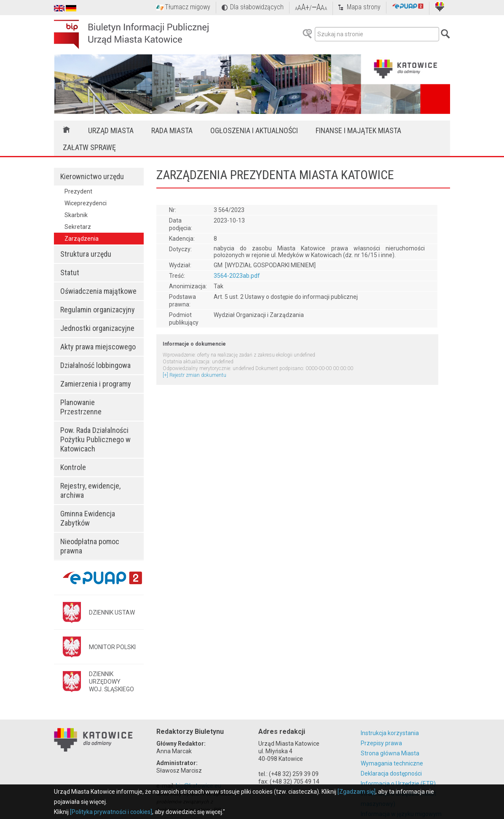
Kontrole (73, 467)
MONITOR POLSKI (112, 647)
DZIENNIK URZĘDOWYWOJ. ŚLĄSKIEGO (111, 682)
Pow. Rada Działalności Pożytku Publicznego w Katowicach (95, 439)
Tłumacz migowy (188, 7)
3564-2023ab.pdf (237, 276)
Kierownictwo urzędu (92, 176)
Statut (70, 273)
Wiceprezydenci (86, 203)
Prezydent (78, 191)
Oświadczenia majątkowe (98, 291)
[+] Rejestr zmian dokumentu (194, 375)
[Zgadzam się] (357, 792)
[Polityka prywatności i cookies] (111, 812)
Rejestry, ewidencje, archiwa (90, 490)
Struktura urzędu (86, 254)
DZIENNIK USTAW (112, 612)
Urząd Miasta (111, 130)
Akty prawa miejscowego (98, 347)
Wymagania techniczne (392, 763)
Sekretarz (78, 227)
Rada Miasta (172, 130)
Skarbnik (76, 215)
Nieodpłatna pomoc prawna (90, 546)
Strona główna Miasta (390, 753)
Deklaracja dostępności (391, 773)
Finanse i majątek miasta (358, 130)
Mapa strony (364, 7)
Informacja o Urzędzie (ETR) (398, 784)
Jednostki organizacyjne (97, 328)
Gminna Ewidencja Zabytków (88, 518)
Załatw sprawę (89, 147)
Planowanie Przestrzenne (81, 407)
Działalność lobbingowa (95, 365)
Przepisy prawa (381, 743)
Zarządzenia (82, 239)
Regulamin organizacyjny (98, 310)
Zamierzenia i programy (96, 384)
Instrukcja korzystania (390, 733)
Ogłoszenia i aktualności (254, 130)
